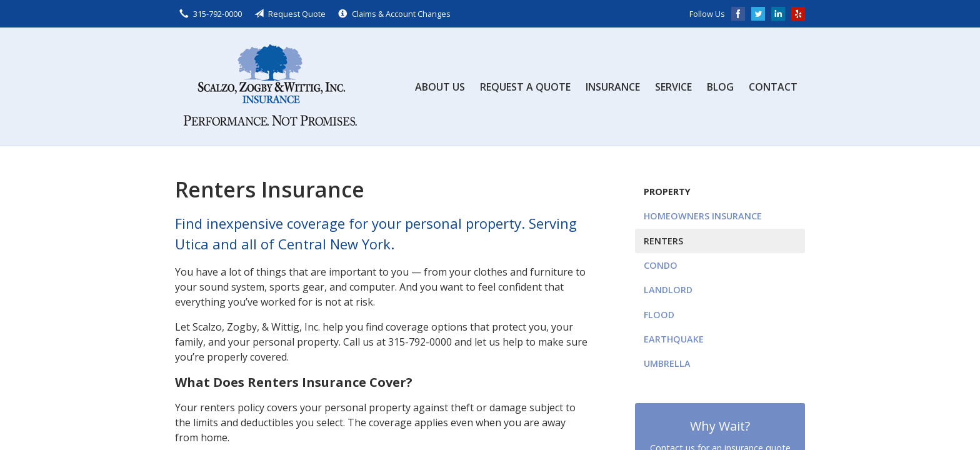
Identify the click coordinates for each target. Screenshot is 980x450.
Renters (663, 241)
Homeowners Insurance (703, 216)
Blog (720, 87)
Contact (773, 87)
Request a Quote (525, 87)
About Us (440, 87)
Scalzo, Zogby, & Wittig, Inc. (269, 87)
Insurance (613, 87)
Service (673, 87)
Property (667, 192)
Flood (659, 315)
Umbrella (667, 363)
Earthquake (674, 339)
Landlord (668, 290)
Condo (661, 265)
